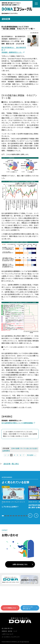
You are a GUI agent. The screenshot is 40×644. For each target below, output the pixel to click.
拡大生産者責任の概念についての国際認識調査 (17, 423)
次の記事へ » (31, 455)
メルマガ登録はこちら (9, 608)
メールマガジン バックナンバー (11, 637)
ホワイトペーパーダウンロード (28, 608)
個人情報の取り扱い (7, 628)
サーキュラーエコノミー (13, 503)
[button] (3, 516)
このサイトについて (7, 634)
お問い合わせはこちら (20, 564)
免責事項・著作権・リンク (9, 631)
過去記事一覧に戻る (11, 464)
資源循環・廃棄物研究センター (12, 52)
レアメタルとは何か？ (10, 507)
